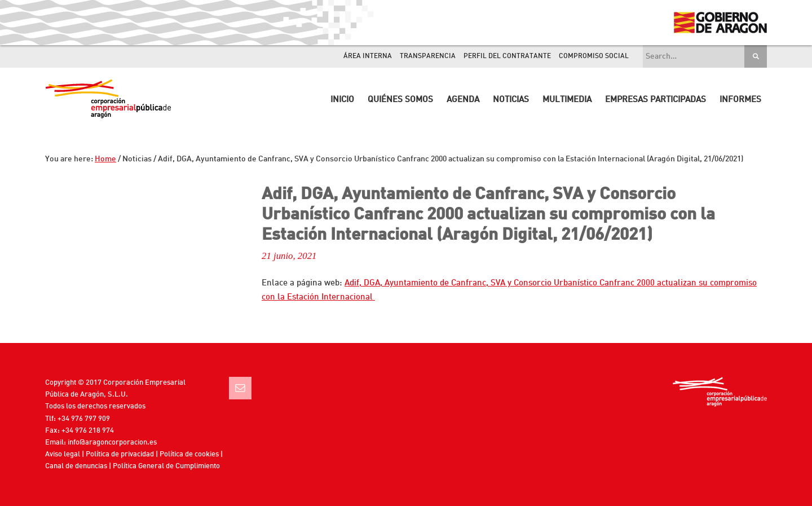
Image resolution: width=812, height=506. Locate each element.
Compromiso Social (594, 56)
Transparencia (428, 56)
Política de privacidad (120, 454)
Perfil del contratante (507, 56)
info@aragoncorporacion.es (112, 443)
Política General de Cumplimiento (166, 466)
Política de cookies (189, 454)
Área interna (368, 56)
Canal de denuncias (76, 466)
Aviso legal (63, 454)
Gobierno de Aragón (720, 23)
